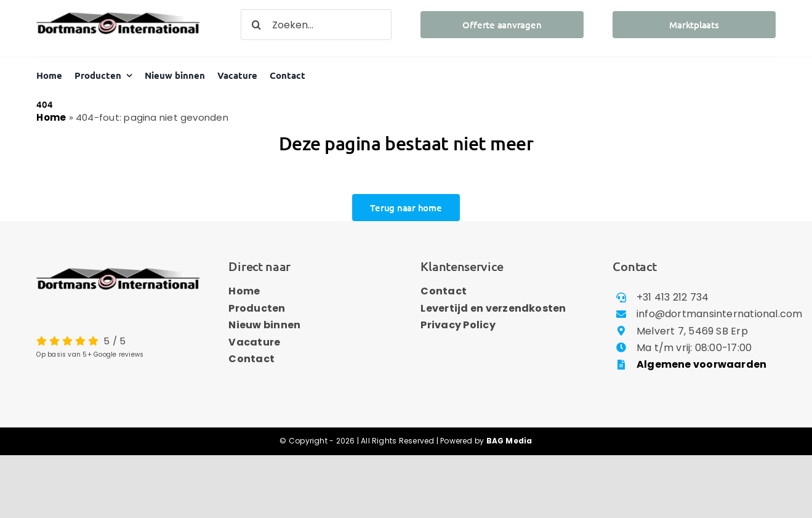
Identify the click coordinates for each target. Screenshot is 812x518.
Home (51, 117)
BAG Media (509, 441)
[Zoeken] (256, 25)
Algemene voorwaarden (702, 364)
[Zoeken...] (316, 25)
